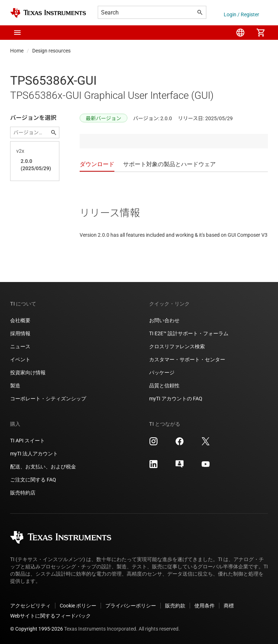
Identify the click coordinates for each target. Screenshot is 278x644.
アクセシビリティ (30, 606)
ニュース (20, 346)
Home (17, 51)
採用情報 (20, 333)
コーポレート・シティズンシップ (48, 399)
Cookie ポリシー (78, 606)
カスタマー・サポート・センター (187, 359)
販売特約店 (23, 493)
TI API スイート (28, 441)
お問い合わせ (164, 320)
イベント (20, 359)
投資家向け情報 (28, 372)
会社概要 (20, 320)
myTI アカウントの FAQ (176, 399)
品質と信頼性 (164, 386)
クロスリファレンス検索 (177, 346)
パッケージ (162, 372)
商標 (229, 606)
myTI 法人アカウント (34, 454)
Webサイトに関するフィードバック (50, 616)
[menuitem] (240, 33)
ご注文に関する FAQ (33, 480)
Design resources (51, 51)
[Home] (48, 13)
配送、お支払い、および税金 (43, 467)
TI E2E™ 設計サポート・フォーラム (189, 333)
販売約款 (175, 606)
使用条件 (205, 606)
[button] (17, 33)
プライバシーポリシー (131, 606)
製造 (15, 386)
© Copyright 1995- (37, 629)
